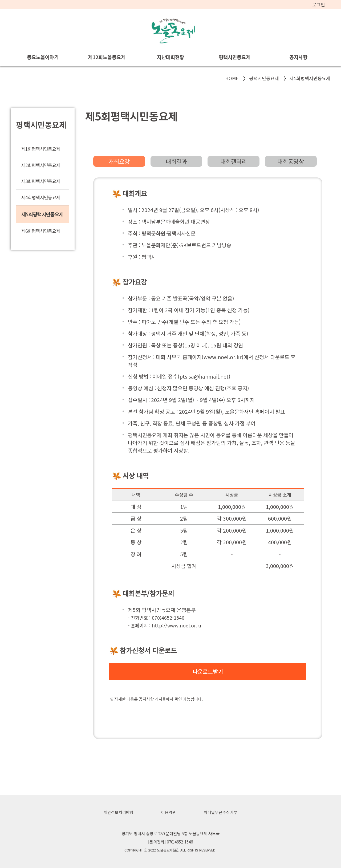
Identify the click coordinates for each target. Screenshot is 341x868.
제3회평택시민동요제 (41, 181)
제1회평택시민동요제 (41, 149)
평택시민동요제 (235, 57)
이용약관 (169, 812)
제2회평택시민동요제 (41, 165)
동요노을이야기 (43, 57)
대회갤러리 (234, 161)
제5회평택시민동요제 (310, 78)
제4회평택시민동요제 (41, 197)
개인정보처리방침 (119, 812)
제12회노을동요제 (107, 57)
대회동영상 (291, 161)
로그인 (319, 4)
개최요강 (119, 161)
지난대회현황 (170, 57)
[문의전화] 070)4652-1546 (170, 842)
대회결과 (176, 161)
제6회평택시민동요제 (41, 231)
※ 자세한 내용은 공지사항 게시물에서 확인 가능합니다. (156, 699)
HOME (232, 78)
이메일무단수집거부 (221, 812)
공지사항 (298, 57)
